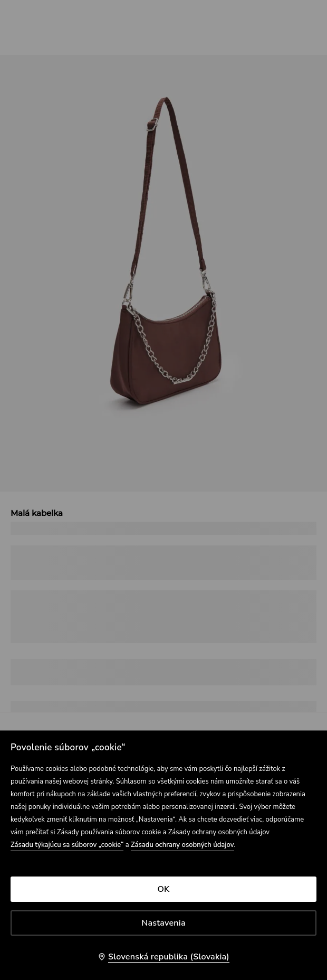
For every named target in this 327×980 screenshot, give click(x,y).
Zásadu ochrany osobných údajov (182, 845)
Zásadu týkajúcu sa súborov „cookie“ (67, 845)
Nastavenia (163, 923)
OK (163, 889)
